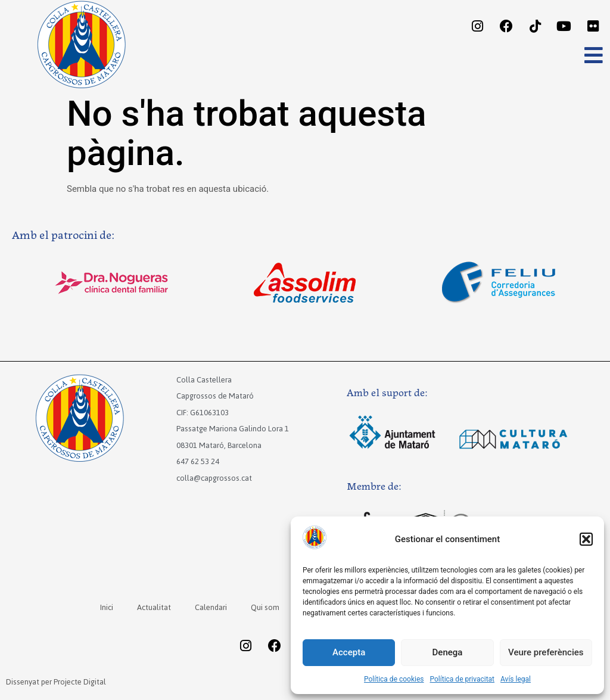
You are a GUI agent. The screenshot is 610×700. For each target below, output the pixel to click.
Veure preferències (546, 652)
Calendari (211, 607)
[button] (586, 539)
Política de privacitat (463, 679)
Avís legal (516, 679)
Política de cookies (394, 679)
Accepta (349, 652)
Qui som (265, 607)
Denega (448, 652)
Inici (106, 607)
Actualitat (153, 607)
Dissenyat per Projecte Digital (56, 682)
